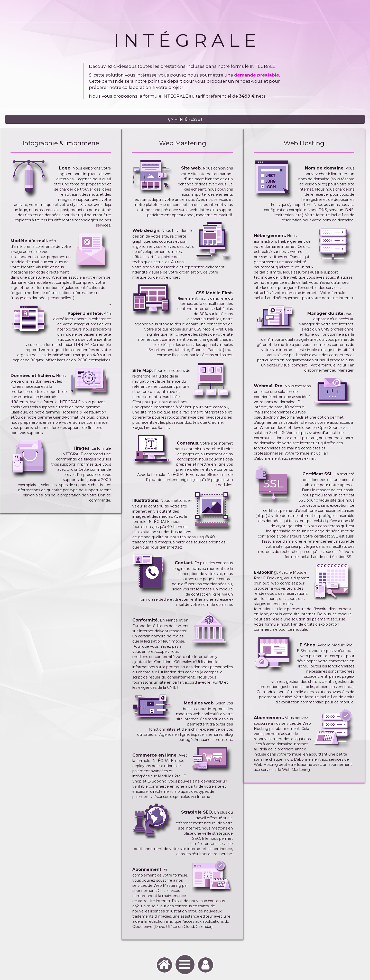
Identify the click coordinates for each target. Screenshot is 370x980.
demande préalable (257, 79)
